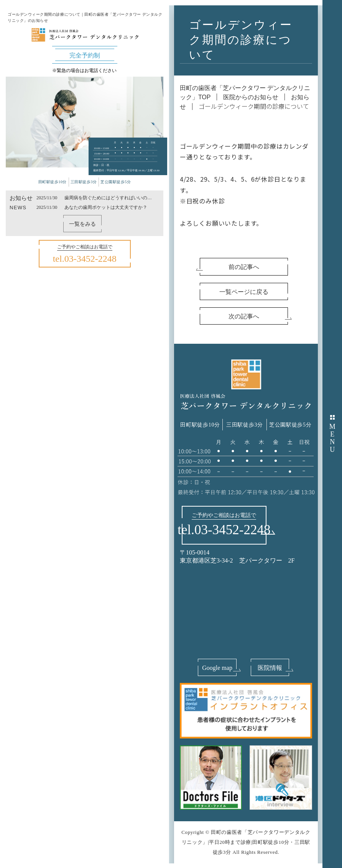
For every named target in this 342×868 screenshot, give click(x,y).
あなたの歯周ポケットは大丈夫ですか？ (106, 207)
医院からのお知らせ (251, 97)
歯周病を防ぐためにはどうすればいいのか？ (106, 198)
